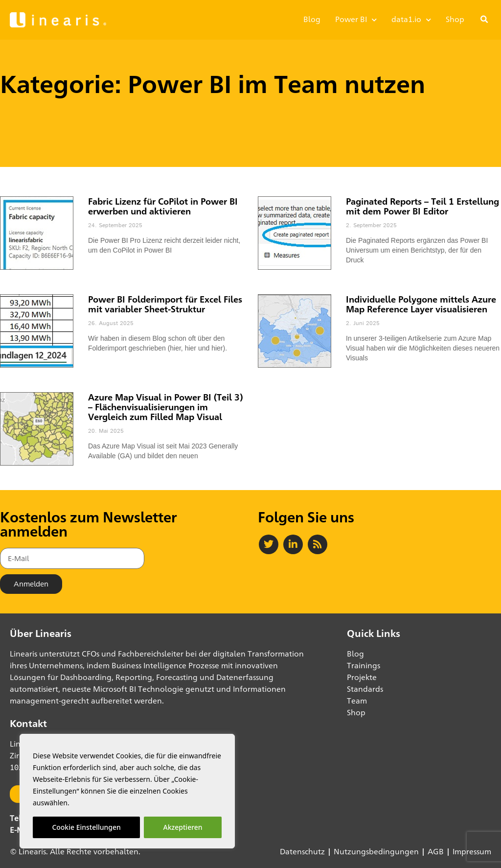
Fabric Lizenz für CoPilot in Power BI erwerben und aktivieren (163, 206)
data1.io (411, 20)
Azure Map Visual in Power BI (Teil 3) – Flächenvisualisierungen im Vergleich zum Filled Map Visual (165, 407)
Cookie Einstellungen (86, 827)
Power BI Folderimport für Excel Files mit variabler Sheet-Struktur (165, 304)
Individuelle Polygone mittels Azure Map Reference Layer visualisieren (421, 304)
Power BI (356, 20)
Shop (455, 19)
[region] (127, 791)
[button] (484, 20)
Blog (312, 19)
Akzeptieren (183, 827)
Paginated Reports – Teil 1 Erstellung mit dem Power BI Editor (422, 206)
